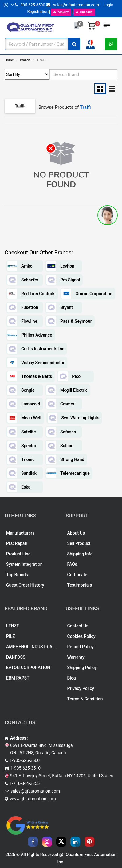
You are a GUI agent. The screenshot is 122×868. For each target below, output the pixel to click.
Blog (72, 678)
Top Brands (17, 575)
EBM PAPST (18, 678)
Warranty (76, 657)
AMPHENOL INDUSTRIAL (30, 647)
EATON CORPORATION (28, 668)
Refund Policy (81, 647)
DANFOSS (16, 657)
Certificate (77, 575)
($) (8, 5)
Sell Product (79, 543)
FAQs (72, 564)
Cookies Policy (81, 636)
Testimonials (80, 585)
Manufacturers (20, 533)
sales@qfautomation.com (73, 5)
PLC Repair (17, 543)
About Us (76, 533)
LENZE (13, 626)
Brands (25, 60)
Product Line (18, 554)
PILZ (11, 636)
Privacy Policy (81, 688)
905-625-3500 (30, 5)
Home (9, 60)
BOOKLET (61, 12)
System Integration (24, 564)
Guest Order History (25, 585)
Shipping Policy (82, 668)
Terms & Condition (85, 699)
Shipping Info (80, 554)
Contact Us (78, 626)
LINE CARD (84, 12)
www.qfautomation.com (33, 799)
